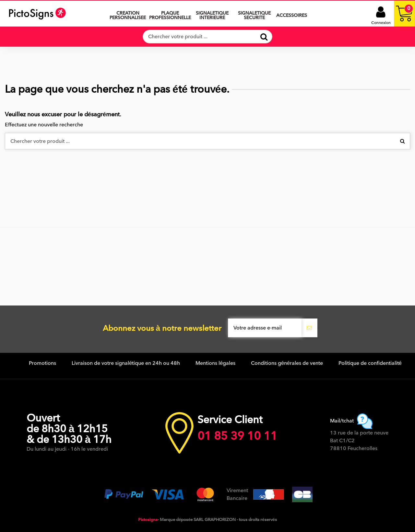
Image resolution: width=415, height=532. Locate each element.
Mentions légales (215, 363)
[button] (212, 14)
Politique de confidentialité (370, 363)
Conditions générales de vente (287, 363)
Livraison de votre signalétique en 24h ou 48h (126, 363)
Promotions (42, 363)
